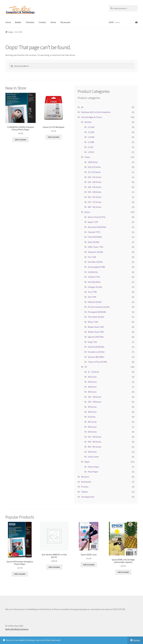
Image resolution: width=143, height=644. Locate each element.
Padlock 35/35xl (95, 302)
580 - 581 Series (95, 207)
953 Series (92, 452)
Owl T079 (92, 297)
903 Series (92, 427)
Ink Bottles (93, 272)
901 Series (92, 422)
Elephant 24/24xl (95, 252)
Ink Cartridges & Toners (92, 117)
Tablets (85, 492)
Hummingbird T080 (96, 267)
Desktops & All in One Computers (96, 112)
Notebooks (86, 482)
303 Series (92, 382)
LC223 (90, 147)
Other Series (93, 457)
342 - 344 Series (95, 402)
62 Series (92, 417)
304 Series (92, 387)
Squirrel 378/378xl (96, 337)
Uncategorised (88, 497)
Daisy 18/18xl (94, 242)
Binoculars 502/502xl (97, 227)
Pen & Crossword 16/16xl (99, 307)
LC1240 (91, 137)
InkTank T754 (94, 277)
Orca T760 (92, 292)
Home (8, 22)
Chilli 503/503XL (95, 237)
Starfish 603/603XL (96, 347)
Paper (87, 462)
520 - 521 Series (95, 177)
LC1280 (91, 142)
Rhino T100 (93, 322)
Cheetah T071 (94, 232)
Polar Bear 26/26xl (96, 317)
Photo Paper (93, 467)
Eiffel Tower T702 (95, 247)
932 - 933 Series (95, 437)
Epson (87, 212)
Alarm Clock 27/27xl (97, 217)
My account (65, 22)
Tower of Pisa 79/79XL (98, 362)
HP (86, 367)
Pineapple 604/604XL (97, 312)
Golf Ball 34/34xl (95, 262)
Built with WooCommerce (17, 629)
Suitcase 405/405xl (96, 357)
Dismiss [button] (137, 640)
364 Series (92, 412)
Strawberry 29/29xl (96, 352)
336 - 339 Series (95, 397)
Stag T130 (92, 342)
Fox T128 (92, 257)
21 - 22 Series (94, 372)
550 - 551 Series (95, 197)
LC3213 (91, 152)
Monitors (85, 477)
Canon (87, 157)
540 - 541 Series (95, 187)
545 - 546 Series (95, 192)
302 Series (92, 377)
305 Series (92, 392)
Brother (88, 122)
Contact (42, 22)
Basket (18, 22)
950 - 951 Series (95, 447)
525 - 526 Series (95, 182)
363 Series (92, 407)
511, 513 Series (94, 172)
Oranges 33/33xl (95, 287)
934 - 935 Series (95, 442)
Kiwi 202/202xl (94, 282)
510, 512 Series (94, 167)
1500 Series (93, 162)
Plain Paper (93, 472)
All (82, 107)
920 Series (92, 432)
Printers (85, 487)
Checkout (30, 22)
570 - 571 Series (95, 202)
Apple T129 (93, 222)
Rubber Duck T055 (96, 327)
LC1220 (91, 127)
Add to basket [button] (21, 140)
